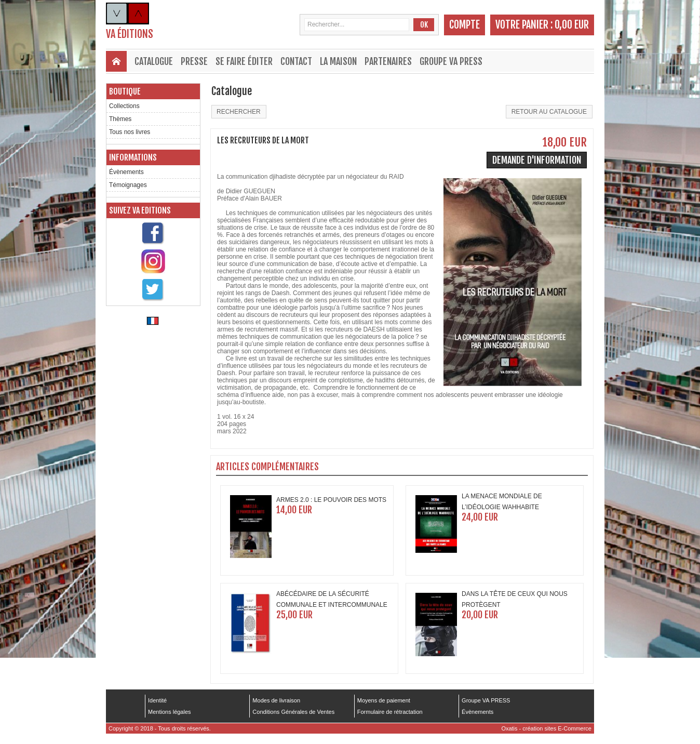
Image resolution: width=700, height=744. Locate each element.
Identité (157, 700)
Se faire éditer (244, 61)
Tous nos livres (130, 132)
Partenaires (388, 61)
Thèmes (120, 119)
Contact (296, 61)
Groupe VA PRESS (451, 61)
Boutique (125, 91)
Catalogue (154, 61)
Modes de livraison (276, 700)
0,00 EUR (572, 25)
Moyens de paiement (384, 700)
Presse (194, 61)
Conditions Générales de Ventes (293, 712)
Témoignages (128, 185)
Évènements (126, 172)
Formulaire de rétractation (390, 712)
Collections (124, 106)
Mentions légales (170, 712)
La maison (338, 61)
